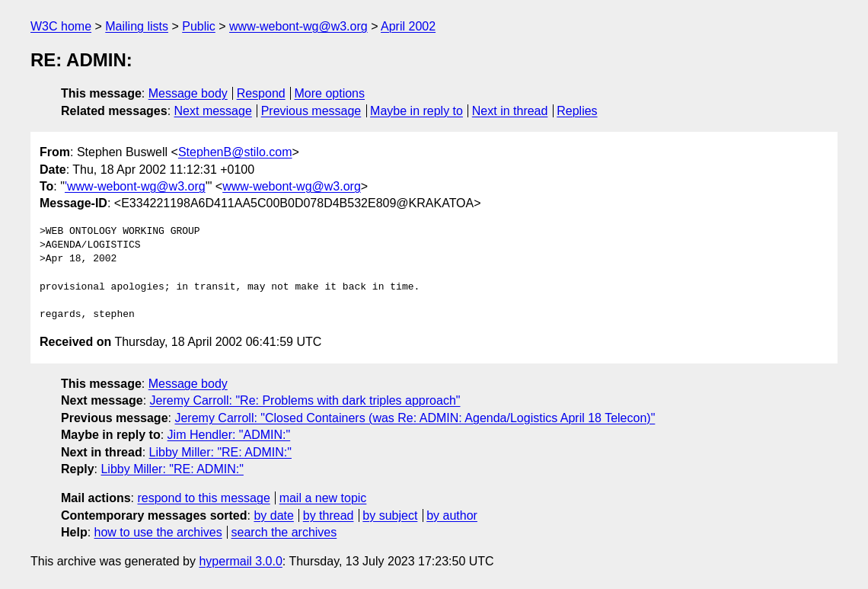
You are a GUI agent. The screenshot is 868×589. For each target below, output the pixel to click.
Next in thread (510, 111)
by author (452, 515)
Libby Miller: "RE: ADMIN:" (220, 452)
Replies (577, 111)
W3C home (61, 26)
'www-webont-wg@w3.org (135, 186)
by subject (390, 515)
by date (273, 515)
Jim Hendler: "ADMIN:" (229, 435)
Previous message (311, 111)
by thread (329, 515)
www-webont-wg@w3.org (298, 26)
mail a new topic (323, 498)
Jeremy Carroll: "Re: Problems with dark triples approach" (305, 400)
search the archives (284, 532)
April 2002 (408, 26)
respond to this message (203, 498)
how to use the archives (158, 532)
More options (330, 93)
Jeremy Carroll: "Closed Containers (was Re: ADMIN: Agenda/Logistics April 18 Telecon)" (415, 418)
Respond (261, 93)
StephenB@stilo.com (235, 152)
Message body (188, 93)
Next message (213, 111)
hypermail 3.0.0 (240, 561)
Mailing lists (137, 26)
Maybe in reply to (416, 111)
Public (199, 26)
